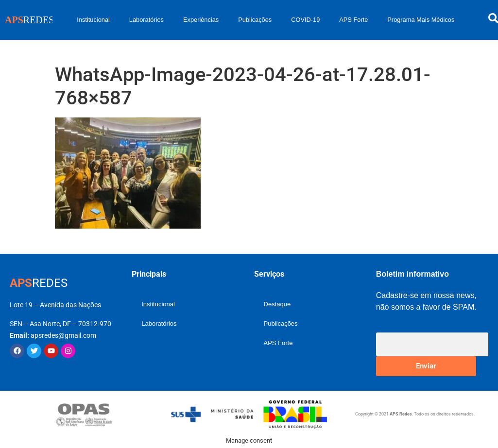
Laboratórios (146, 20)
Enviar (426, 366)
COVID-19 (305, 20)
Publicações (255, 20)
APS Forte (353, 20)
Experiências (201, 20)
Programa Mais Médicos (421, 20)
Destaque (277, 304)
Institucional (93, 20)
